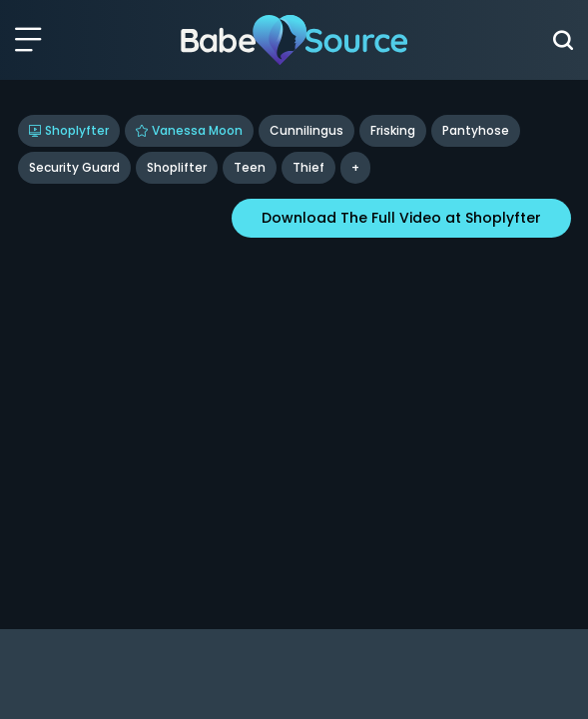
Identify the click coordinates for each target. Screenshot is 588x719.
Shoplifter (177, 167)
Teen (250, 167)
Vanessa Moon (189, 130)
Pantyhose (476, 130)
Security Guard (74, 167)
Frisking (393, 130)
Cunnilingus (306, 130)
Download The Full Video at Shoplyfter (401, 218)
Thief (308, 167)
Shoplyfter (69, 130)
